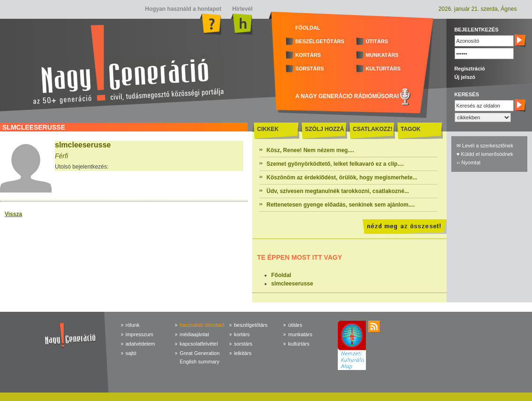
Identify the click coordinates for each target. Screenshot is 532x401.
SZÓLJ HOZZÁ (324, 129)
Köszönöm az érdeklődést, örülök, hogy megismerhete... (342, 177)
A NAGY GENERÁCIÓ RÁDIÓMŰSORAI (347, 96)
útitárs (295, 325)
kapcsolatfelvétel (199, 344)
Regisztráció (469, 69)
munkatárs (300, 334)
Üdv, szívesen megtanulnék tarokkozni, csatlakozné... (338, 191)
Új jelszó (465, 77)
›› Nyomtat (468, 162)
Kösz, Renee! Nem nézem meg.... (310, 150)
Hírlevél (242, 9)
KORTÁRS (308, 55)
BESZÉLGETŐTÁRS (320, 41)
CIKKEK (268, 129)
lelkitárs (243, 353)
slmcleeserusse (292, 284)
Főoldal (281, 275)
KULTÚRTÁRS (383, 69)
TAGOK (410, 129)
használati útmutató (202, 325)
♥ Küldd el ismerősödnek (485, 154)
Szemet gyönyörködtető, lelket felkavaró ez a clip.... (335, 164)
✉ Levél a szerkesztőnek (485, 146)
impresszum (140, 334)
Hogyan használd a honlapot (183, 9)
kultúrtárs (299, 344)
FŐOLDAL (308, 28)
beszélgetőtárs (251, 325)
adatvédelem (141, 344)
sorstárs (243, 344)
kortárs (242, 334)
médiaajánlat (194, 334)
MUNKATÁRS (382, 55)
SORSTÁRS (309, 69)
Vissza (13, 214)
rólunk (133, 325)
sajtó (131, 353)
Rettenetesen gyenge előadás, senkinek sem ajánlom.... (341, 205)
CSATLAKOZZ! (372, 129)
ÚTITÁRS (377, 41)
